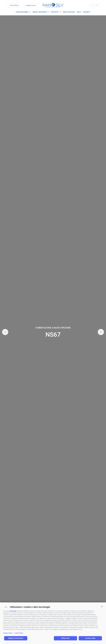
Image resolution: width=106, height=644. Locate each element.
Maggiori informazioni (16, 638)
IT (93, 5)
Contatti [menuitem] (87, 12)
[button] (102, 607)
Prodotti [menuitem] (55, 12)
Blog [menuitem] (79, 12)
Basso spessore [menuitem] (40, 12)
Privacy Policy (8, 633)
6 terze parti (13, 611)
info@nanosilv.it (31, 5)
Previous (5, 332)
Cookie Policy (19, 633)
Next (101, 332)
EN (97, 5)
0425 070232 (14, 5)
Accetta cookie (90, 638)
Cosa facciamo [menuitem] (22, 12)
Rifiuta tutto (65, 638)
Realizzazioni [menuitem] (69, 12)
